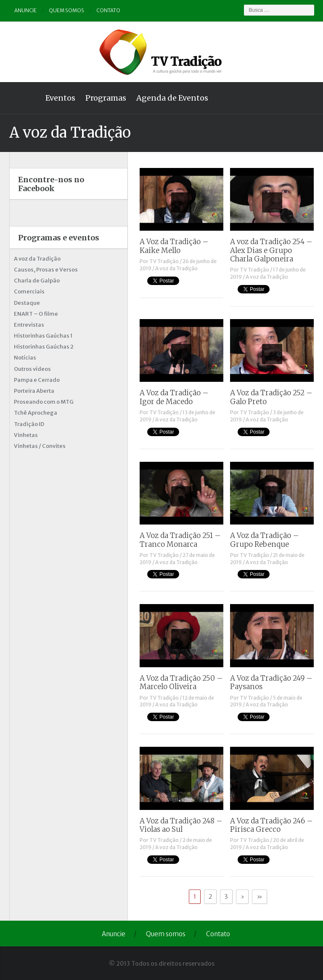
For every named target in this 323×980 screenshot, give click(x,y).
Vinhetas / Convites (40, 446)
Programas (106, 98)
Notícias (25, 358)
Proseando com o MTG (44, 402)
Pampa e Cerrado (37, 380)
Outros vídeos (32, 369)
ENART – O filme (36, 314)
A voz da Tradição (176, 268)
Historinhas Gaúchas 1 (43, 336)
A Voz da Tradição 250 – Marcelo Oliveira (181, 682)
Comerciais (29, 292)
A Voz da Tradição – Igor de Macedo (174, 397)
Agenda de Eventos (172, 98)
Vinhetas (26, 435)
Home (25, 98)
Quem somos (66, 10)
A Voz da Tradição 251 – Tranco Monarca (180, 540)
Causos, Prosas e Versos (46, 270)
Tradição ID (29, 424)
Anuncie (25, 10)
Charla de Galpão (37, 281)
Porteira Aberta (34, 391)
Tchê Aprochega (36, 413)
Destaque (27, 303)
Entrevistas (29, 325)
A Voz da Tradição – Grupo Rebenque (265, 540)
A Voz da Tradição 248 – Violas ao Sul (181, 825)
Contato (108, 10)
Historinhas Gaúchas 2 (44, 347)
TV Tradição (164, 261)
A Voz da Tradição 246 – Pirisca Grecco (271, 825)
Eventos (60, 98)
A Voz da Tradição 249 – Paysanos (271, 682)
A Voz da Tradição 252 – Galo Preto (271, 397)
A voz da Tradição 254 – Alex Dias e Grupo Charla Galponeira (271, 250)
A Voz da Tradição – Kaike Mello (174, 246)
